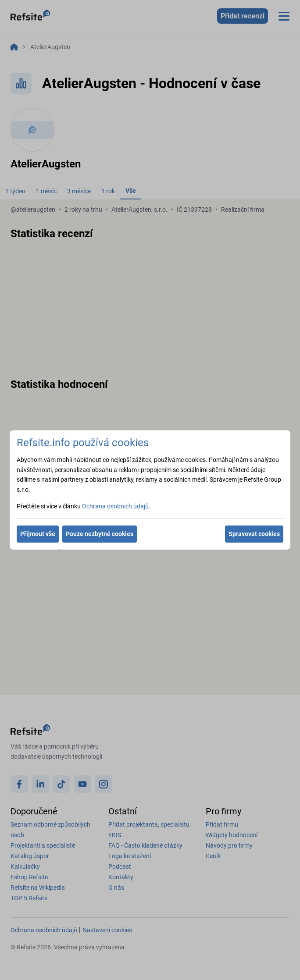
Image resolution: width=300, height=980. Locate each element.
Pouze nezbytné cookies (100, 534)
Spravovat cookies (254, 534)
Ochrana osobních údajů (115, 506)
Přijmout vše (38, 534)
